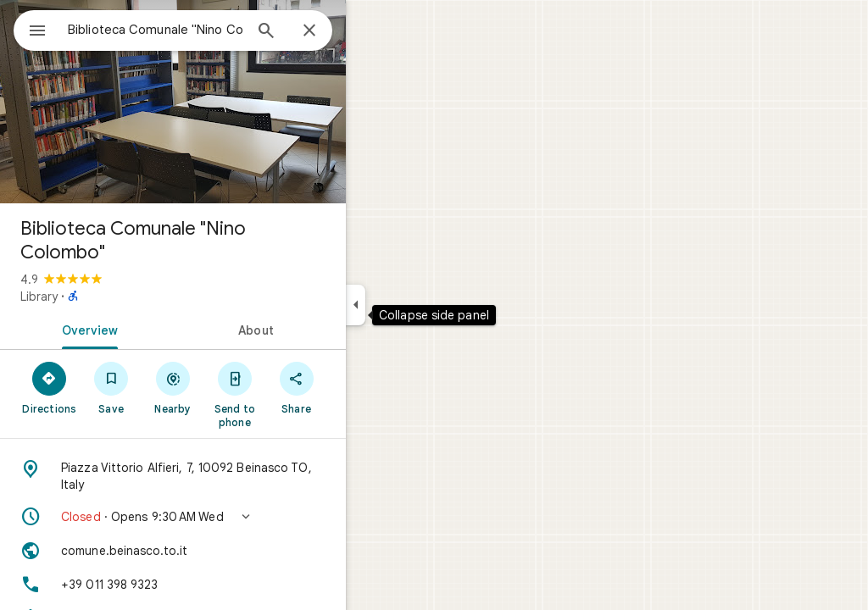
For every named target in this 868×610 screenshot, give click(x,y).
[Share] (357, 387)
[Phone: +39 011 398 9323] (234, 585)
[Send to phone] (295, 394)
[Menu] (31, 29)
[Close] (370, 31)
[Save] (172, 387)
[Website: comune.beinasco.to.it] (234, 551)
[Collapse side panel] (417, 305)
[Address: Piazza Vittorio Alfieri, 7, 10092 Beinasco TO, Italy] (234, 476)
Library (100, 297)
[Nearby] (234, 387)
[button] (234, 517)
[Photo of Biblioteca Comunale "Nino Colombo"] (234, 102)
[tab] (147, 329)
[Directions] (111, 387)
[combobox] (199, 30)
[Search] (327, 32)
